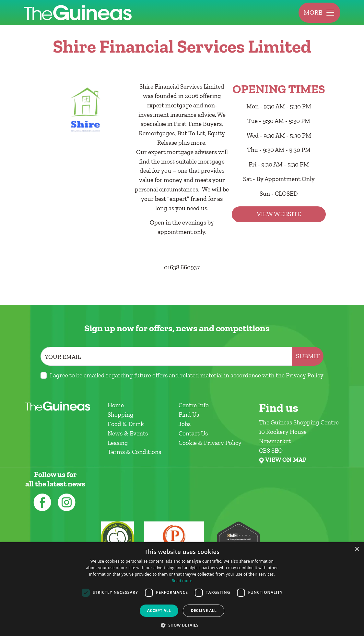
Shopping (121, 415)
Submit (308, 356)
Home (116, 405)
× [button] (357, 549)
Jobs (185, 424)
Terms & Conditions (134, 452)
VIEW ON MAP (286, 460)
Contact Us (193, 433)
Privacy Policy (305, 375)
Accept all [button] (159, 611)
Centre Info (194, 405)
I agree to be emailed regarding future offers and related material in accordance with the (187, 375)
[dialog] (182, 589)
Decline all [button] (204, 611)
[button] (182, 625)
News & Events (128, 433)
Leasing (118, 443)
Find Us (189, 415)
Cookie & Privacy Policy (210, 443)
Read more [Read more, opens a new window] (182, 581)
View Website (279, 214)
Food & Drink (126, 424)
